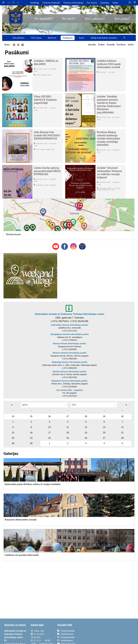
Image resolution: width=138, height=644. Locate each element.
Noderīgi (35, 3)
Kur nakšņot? (95, 19)
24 (13, 416)
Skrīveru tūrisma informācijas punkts (70, 353)
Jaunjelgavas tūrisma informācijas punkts (70, 334)
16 (31, 433)
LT (18, 3)
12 (86, 427)
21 (122, 433)
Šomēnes (121, 45)
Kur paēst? (122, 19)
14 (122, 427)
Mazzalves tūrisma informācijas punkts (70, 381)
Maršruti (52, 38)
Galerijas (105, 3)
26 (50, 416)
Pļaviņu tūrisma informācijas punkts (69, 344)
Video (115, 3)
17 (50, 433)
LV (9, 3)
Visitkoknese (67, 641)
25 (31, 416)
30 (122, 416)
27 (68, 416)
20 (104, 433)
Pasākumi (68, 38)
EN (13, 3)
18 (68, 433)
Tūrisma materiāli (51, 3)
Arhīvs (131, 45)
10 (50, 427)
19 (86, 433)
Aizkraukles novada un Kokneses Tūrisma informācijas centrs (70, 314)
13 (104, 427)
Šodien (101, 45)
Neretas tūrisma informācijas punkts (70, 372)
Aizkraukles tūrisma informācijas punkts (70, 325)
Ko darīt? (69, 19)
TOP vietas (36, 38)
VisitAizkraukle (68, 631)
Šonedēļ (111, 45)
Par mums (92, 3)
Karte (82, 38)
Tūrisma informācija (73, 3)
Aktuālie (92, 45)
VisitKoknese (67, 634)
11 (68, 427)
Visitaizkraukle (67, 637)
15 (13, 433)
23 (31, 438)
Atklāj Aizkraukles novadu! (104, 38)
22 (13, 438)
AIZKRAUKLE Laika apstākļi (109, 633)
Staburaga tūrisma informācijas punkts (70, 362)
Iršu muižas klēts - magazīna (70, 390)
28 (86, 416)
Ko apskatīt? (44, 19)
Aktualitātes (19, 38)
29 (104, 416)
